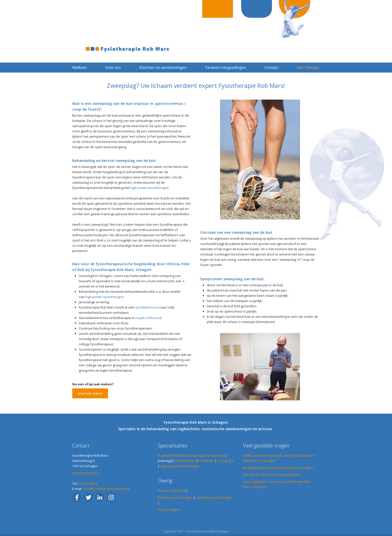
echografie (225, 461)
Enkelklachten (184, 461)
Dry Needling (215, 455)
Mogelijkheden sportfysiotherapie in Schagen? (278, 468)
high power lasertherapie (149, 188)
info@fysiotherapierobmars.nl (106, 489)
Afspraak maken (90, 393)
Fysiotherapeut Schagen (214, 497)
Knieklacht (205, 461)
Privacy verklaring (171, 490)
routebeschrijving (85, 473)
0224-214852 (88, 483)
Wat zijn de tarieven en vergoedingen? (272, 474)
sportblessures (147, 307)
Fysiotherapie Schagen (175, 497)
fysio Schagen (168, 509)
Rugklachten (167, 455)
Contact (81, 446)
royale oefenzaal (148, 318)
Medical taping (191, 455)
